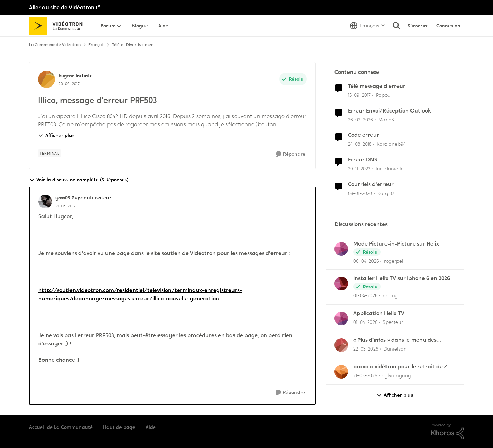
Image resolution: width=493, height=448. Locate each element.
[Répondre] (291, 154)
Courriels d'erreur (371, 184)
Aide (151, 427)
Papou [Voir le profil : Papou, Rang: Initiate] (383, 95)
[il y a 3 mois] (366, 261)
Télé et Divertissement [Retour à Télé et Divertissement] (134, 45)
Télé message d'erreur (377, 86)
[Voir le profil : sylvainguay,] (341, 372)
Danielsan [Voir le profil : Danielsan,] (395, 349)
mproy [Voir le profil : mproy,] (390, 295)
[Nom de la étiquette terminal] (49, 153)
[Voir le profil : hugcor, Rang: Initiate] (47, 79)
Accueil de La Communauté (61, 427)
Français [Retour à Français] (96, 45)
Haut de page (119, 427)
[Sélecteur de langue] (368, 26)
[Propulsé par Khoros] (447, 432)
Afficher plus (56, 135)
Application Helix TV (379, 313)
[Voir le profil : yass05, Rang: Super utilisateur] (45, 201)
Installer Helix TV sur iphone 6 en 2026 (402, 278)
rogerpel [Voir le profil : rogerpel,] (394, 261)
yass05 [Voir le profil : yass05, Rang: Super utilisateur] (63, 198)
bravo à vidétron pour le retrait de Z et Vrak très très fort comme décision (404, 367)
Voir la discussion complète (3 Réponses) (79, 180)
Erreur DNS (363, 160)
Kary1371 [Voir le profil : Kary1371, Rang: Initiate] (387, 193)
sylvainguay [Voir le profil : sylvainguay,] (397, 375)
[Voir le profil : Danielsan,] (341, 345)
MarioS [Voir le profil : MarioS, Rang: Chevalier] (386, 119)
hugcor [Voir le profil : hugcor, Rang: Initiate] (66, 76)
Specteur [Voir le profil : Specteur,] (393, 322)
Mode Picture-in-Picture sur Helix (396, 244)
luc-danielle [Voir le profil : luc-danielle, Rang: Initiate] (390, 169)
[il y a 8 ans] (359, 95)
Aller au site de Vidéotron (62, 7)
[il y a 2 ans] (359, 169)
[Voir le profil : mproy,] (341, 284)
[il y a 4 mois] (361, 120)
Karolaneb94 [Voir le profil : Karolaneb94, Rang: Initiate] (391, 144)
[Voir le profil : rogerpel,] (341, 249)
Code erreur (363, 135)
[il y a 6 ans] (360, 193)
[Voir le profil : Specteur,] (341, 318)
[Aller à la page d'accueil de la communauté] (58, 26)
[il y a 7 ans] (360, 144)
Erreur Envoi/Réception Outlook (389, 111)
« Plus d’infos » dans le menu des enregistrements (395, 340)
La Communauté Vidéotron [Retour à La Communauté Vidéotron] (55, 45)
